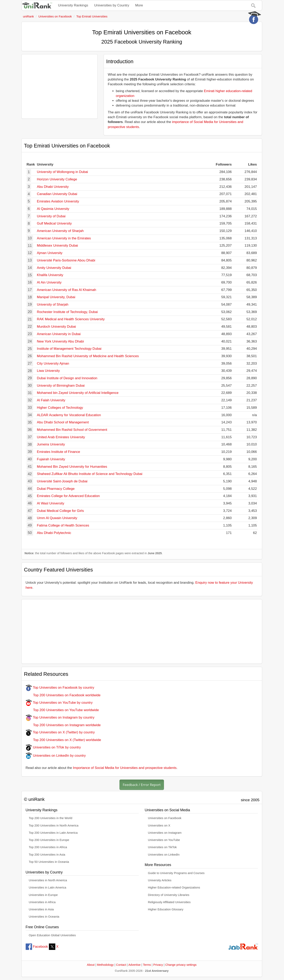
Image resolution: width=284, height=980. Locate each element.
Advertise (135, 965)
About (91, 965)
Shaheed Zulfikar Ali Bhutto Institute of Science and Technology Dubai (90, 474)
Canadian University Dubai (57, 194)
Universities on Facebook (165, 818)
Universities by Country (112, 5)
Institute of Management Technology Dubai (69, 349)
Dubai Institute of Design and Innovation (67, 378)
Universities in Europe (43, 895)
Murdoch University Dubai (56, 327)
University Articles (160, 880)
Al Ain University (49, 282)
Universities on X (159, 825)
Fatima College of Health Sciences (63, 525)
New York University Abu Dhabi (60, 341)
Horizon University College (57, 179)
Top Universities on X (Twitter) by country (60, 732)
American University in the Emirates (64, 238)
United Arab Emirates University (61, 437)
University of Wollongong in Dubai (62, 172)
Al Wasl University (51, 503)
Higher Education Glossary (166, 909)
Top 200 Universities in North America (54, 825)
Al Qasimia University (53, 209)
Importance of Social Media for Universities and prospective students (125, 768)
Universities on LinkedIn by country (56, 756)
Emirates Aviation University (58, 201)
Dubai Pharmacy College (56, 489)
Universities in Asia (41, 909)
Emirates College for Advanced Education (68, 496)
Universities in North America (48, 880)
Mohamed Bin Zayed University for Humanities (72, 467)
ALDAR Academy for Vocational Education (69, 415)
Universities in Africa (42, 902)
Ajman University (50, 253)
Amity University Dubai (54, 268)
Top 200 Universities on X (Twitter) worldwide (63, 740)
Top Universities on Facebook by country (60, 688)
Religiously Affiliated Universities (169, 902)
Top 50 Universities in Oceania (49, 862)
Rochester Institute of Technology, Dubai (67, 312)
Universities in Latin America (48, 887)
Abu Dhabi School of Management (63, 422)
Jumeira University (51, 444)
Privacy (158, 965)
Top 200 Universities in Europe (49, 840)
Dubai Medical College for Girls (60, 511)
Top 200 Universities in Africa (48, 847)
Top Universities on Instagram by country (60, 717)
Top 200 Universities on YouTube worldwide (62, 710)
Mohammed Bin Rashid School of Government (72, 430)
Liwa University (48, 371)
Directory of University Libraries (169, 895)
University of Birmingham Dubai (61, 386)
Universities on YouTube (164, 840)
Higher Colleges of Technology (60, 408)
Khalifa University (50, 275)
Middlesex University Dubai (57, 246)
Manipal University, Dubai (56, 297)
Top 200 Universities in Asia (47, 855)
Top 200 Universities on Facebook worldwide (63, 695)
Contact (121, 965)
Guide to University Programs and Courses (176, 873)
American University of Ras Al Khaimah (67, 290)
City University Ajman (53, 363)
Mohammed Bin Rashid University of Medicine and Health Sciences (88, 356)
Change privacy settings (181, 965)
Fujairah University (51, 459)
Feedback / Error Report (142, 785)
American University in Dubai (59, 334)
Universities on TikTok (162, 847)
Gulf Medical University (54, 223)
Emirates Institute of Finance (58, 452)
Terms (147, 965)
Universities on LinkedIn (164, 855)
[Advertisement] (60, 86)
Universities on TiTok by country (53, 747)
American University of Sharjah (60, 231)
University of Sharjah (53, 304)
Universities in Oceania (44, 917)
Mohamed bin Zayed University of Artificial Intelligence (78, 393)
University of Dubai (51, 216)
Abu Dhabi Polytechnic (54, 533)
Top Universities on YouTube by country (59, 703)
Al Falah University (51, 400)
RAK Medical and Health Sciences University (71, 319)
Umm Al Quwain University (57, 518)
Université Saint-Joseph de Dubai (62, 481)
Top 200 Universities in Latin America (53, 833)
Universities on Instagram (165, 833)
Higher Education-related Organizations (174, 887)
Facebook (37, 947)
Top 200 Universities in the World (51, 818)
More (139, 5)
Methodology (105, 965)
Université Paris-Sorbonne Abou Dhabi (66, 260)
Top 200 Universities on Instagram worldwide (63, 725)
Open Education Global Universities (52, 935)
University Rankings (73, 5)
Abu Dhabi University (53, 187)
